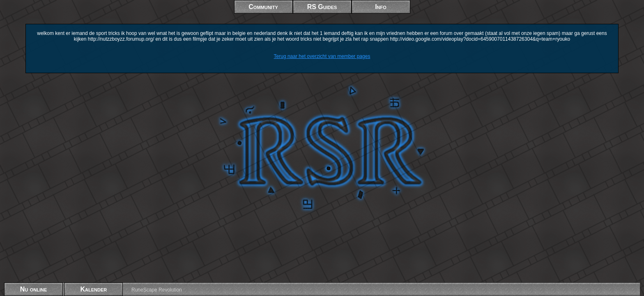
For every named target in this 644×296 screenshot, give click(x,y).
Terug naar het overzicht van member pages (322, 56)
